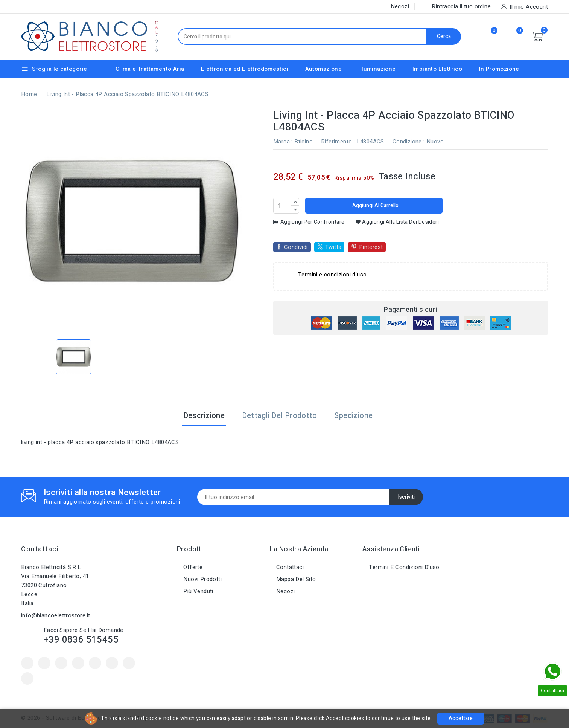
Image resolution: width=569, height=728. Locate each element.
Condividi (296, 247)
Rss (61, 663)
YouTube (78, 663)
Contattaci (40, 549)
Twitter (44, 663)
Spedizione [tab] (353, 416)
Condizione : (409, 142)
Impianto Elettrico (437, 69)
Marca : (283, 142)
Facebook (27, 663)
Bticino (304, 142)
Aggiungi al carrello (375, 205)
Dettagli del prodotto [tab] (280, 416)
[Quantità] (282, 206)
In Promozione (499, 69)
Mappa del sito (295, 579)
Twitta (333, 247)
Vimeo (112, 663)
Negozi (285, 591)
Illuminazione (377, 69)
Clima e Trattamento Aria (150, 69)
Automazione (323, 69)
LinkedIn (27, 678)
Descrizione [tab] (204, 416)
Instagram (129, 663)
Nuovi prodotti (202, 579)
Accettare (461, 718)
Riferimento (336, 142)
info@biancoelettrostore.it (56, 615)
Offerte (192, 567)
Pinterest (371, 247)
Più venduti (198, 591)
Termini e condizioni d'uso (403, 567)
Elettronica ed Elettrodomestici (245, 69)
